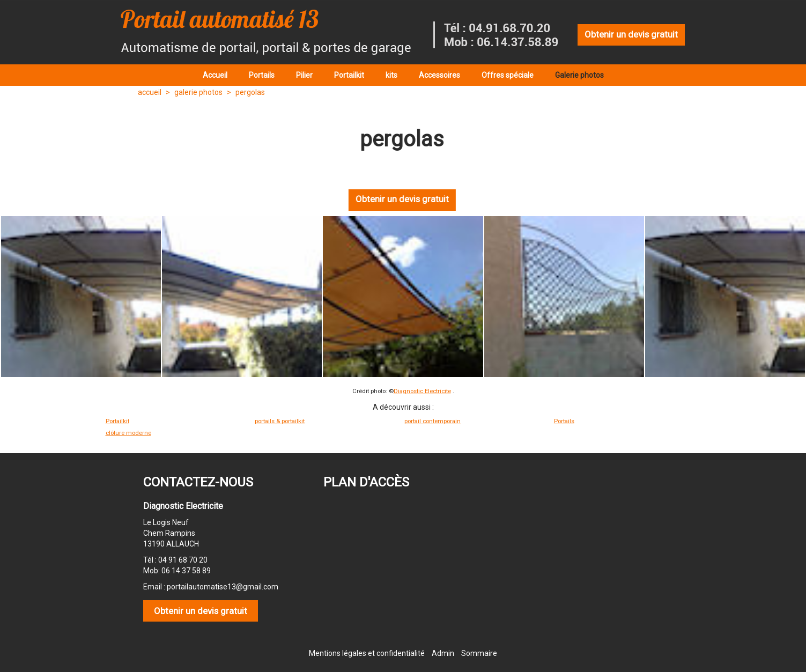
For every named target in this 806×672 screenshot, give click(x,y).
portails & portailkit (280, 421)
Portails (564, 421)
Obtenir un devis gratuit (631, 34)
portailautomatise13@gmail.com (223, 587)
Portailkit (117, 421)
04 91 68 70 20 (183, 560)
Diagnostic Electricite (422, 391)
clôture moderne (128, 433)
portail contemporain (432, 421)
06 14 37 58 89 (186, 571)
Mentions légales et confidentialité (367, 653)
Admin (443, 653)
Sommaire (479, 653)
